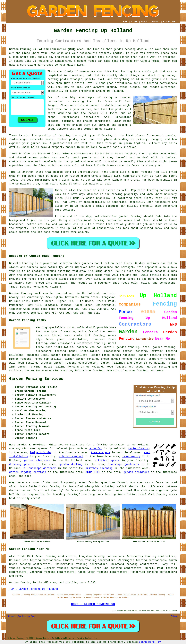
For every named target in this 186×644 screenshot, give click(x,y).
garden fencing (130, 216)
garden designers (136, 472)
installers (92, 117)
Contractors (18, 162)
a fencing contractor (109, 445)
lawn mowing (131, 456)
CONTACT (155, 22)
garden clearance (37, 460)
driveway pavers (21, 464)
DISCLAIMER (169, 22)
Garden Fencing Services (36, 379)
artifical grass (107, 460)
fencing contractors (162, 83)
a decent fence (85, 61)
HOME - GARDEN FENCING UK (93, 604)
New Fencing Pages (27, 616)
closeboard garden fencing (125, 351)
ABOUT (144, 22)
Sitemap (11, 616)
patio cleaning (139, 449)
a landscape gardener (40, 468)
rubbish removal (71, 456)
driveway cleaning (99, 468)
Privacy (175, 616)
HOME (125, 22)
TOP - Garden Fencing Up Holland (33, 589)
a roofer (96, 449)
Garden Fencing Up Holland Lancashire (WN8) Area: (47, 49)
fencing (147, 172)
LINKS (134, 22)
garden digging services (28, 472)
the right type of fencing (92, 135)
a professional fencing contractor (96, 220)
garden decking (71, 464)
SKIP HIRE (93, 472)
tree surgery (100, 453)
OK (160, 642)
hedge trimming (41, 453)
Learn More (147, 642)
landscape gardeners (124, 464)
